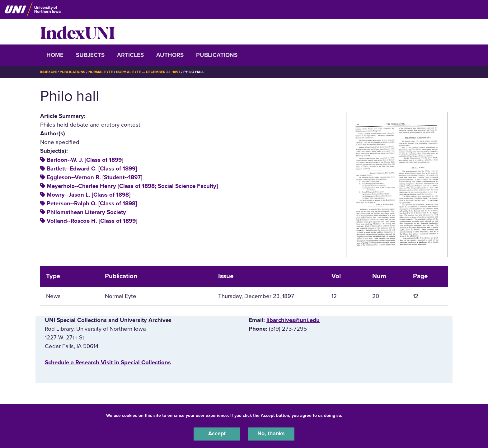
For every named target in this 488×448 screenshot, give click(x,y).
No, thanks (271, 434)
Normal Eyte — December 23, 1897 (152, 72)
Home (55, 55)
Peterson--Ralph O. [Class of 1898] (92, 203)
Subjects (90, 55)
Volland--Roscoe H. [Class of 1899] (92, 221)
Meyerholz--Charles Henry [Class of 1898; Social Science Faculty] (132, 186)
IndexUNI (77, 32)
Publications (217, 55)
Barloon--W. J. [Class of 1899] (85, 160)
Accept (217, 434)
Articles (130, 55)
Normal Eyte (103, 72)
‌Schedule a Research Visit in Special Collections (108, 362)
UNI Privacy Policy (363, 415)
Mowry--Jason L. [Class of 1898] (89, 195)
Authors (170, 55)
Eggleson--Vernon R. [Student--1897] (94, 177)
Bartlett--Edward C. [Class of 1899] (92, 169)
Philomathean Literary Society (86, 212)
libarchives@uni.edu (293, 320)
